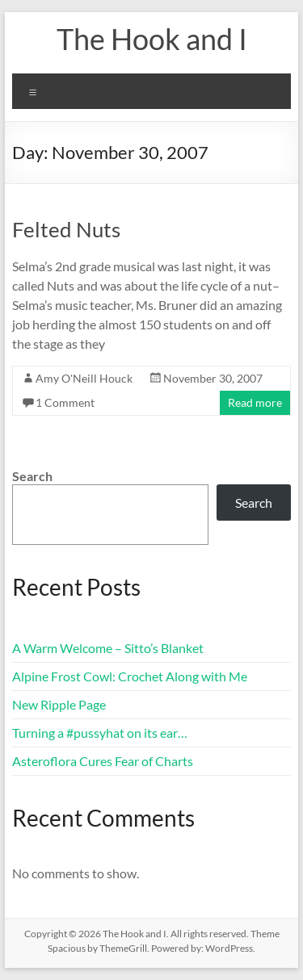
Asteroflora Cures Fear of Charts (103, 761)
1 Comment (65, 402)
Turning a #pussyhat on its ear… (100, 733)
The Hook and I (152, 39)
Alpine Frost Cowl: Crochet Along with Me (130, 676)
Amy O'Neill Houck (84, 378)
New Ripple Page (59, 704)
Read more (255, 402)
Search (32, 476)
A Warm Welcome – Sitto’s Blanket (108, 648)
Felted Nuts (66, 229)
